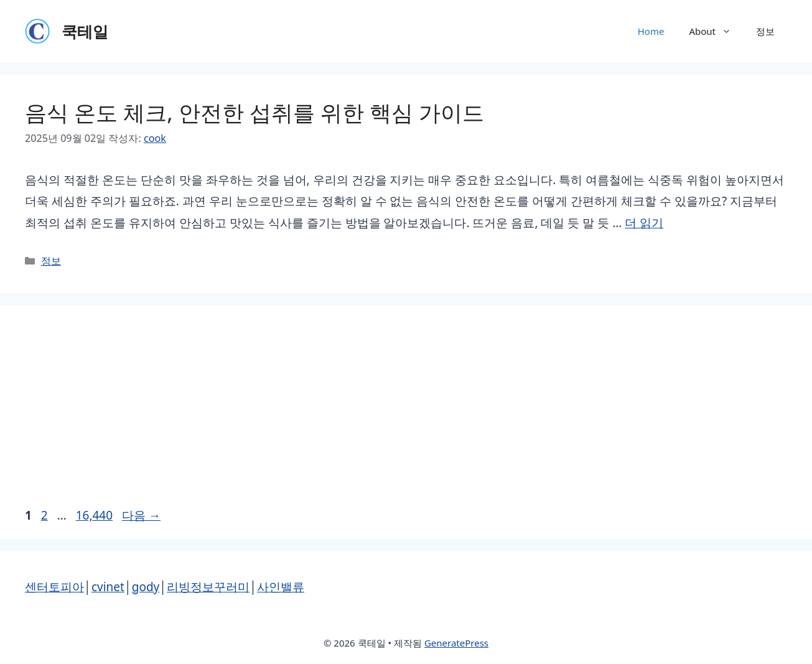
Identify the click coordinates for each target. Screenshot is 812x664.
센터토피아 (54, 587)
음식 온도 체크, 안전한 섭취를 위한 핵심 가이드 (254, 112)
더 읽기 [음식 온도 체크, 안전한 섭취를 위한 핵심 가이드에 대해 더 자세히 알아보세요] (644, 223)
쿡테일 (85, 31)
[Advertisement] (406, 411)
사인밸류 (281, 587)
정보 (765, 31)
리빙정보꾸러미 (208, 587)
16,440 (94, 515)
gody (146, 587)
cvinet (108, 587)
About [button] (716, 31)
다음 (141, 515)
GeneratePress (456, 643)
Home (651, 31)
